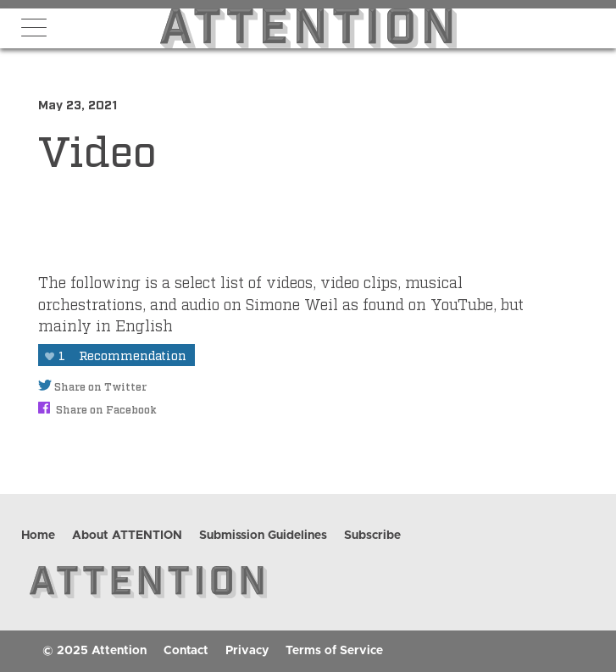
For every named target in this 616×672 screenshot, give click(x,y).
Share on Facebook (97, 409)
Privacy (247, 651)
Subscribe (372, 536)
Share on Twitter (92, 386)
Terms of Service (334, 651)
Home (38, 536)
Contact (186, 651)
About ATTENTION (127, 536)
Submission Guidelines (263, 536)
